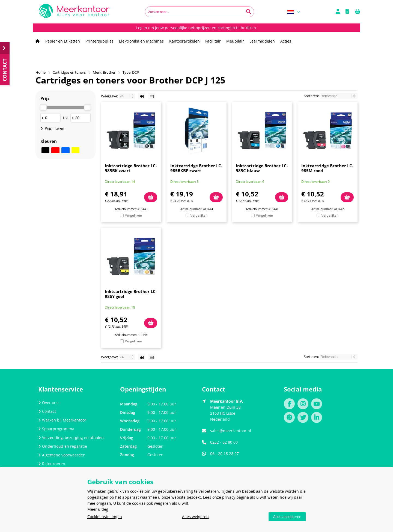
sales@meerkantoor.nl (231, 431)
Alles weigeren (195, 517)
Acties (286, 41)
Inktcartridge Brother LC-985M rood (327, 168)
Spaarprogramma (56, 429)
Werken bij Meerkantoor (62, 420)
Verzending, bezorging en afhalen (71, 437)
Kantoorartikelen (184, 41)
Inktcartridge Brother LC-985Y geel (131, 294)
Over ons (48, 403)
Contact (47, 411)
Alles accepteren (287, 517)
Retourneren (52, 464)
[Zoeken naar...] (249, 12)
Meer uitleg (98, 509)
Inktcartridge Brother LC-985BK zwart (131, 168)
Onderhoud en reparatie (63, 446)
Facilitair (213, 41)
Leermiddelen (262, 41)
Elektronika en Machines (141, 41)
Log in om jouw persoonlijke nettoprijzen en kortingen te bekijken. (197, 28)
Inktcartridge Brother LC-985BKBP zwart (196, 168)
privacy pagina (236, 497)
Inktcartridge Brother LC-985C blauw (262, 168)
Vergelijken (133, 215)
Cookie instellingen (105, 517)
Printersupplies (99, 41)
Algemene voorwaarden (62, 455)
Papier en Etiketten (63, 41)
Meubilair (235, 41)
